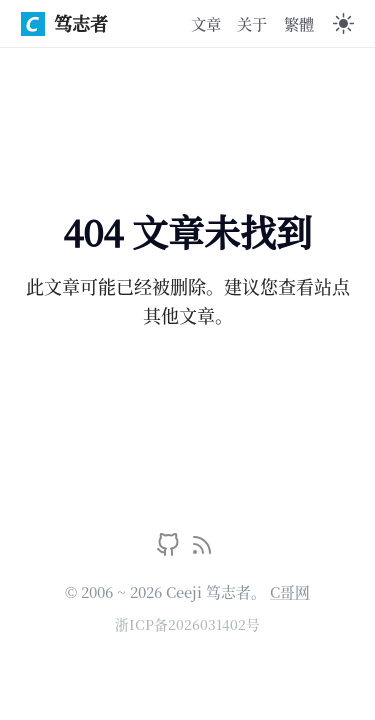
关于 (252, 23)
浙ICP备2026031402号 (187, 624)
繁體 (299, 23)
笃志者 (64, 23)
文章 (206, 23)
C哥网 (290, 591)
